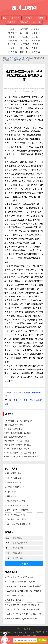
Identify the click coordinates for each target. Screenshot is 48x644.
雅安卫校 (24, 48)
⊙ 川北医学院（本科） (14, 496)
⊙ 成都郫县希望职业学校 (15, 501)
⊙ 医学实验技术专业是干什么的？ (19, 595)
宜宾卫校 (37, 44)
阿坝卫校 (13, 52)
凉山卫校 (36, 52)
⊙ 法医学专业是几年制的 (15, 600)
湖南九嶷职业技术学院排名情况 (16, 441)
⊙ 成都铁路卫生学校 (13, 482)
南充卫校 (13, 33)
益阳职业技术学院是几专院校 (15, 437)
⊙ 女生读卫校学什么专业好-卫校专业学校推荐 (23, 586)
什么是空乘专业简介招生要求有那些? (19, 421)
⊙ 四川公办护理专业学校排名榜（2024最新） (23, 609)
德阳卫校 (36, 29)
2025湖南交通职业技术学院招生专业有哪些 (21, 453)
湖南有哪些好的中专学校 (14, 425)
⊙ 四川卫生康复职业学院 (15, 515)
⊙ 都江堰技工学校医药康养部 (17, 510)
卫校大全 (11, 22)
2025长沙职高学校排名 (13, 429)
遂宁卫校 (24, 41)
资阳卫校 (13, 37)
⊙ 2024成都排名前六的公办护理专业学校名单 (23, 591)
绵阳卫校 (24, 29)
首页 (5, 18)
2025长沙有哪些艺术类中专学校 (17, 449)
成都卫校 (13, 29)
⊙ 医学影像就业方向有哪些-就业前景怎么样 (23, 605)
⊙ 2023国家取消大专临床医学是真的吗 (21, 582)
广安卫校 (13, 48)
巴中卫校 (36, 48)
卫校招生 (41, 18)
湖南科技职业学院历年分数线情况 (17, 445)
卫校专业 (28, 18)
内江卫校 (24, 37)
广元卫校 (25, 44)
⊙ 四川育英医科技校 (13, 478)
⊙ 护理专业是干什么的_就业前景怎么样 (21, 619)
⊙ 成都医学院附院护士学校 (16, 487)
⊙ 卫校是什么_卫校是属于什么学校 (19, 577)
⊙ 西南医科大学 (11, 492)
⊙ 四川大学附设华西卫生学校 (17, 505)
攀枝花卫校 (13, 44)
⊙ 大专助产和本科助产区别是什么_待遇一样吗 (24, 614)
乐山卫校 (24, 33)
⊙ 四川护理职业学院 (13, 473)
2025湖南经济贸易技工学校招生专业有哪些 (21, 457)
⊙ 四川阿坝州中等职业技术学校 (18, 524)
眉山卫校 (36, 33)
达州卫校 (13, 41)
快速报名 (37, 22)
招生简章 (16, 18)
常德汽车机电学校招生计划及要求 (17, 433)
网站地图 (26, 629)
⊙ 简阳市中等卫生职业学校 (16, 519)
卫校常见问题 (19, 58)
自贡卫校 (36, 37)
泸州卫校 (36, 41)
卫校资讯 (24, 22)
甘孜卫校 (24, 52)
